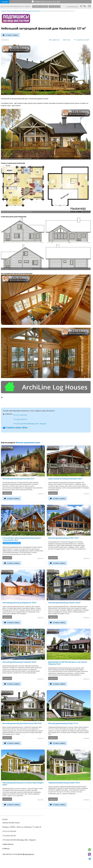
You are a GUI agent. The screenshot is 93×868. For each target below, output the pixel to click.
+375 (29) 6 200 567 (20, 419)
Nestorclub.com (29, 854)
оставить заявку (12, 35)
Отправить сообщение (40, 6)
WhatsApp (17, 6)
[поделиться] (54, 40)
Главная (3, 11)
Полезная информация (14, 11)
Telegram (27, 6)
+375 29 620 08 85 (7, 6)
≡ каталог (5, 2)
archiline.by (6, 848)
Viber (22, 6)
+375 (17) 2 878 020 (20, 415)
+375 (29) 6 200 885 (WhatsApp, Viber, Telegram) (30, 424)
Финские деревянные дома (31, 11)
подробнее (7, 493)
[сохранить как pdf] (82, 40)
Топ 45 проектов (55, 6)
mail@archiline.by (8, 844)
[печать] (67, 40)
